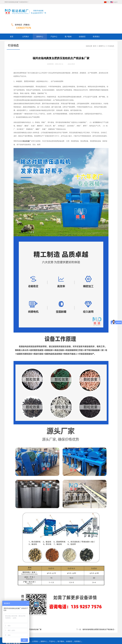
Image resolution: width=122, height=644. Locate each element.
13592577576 (110, 13)
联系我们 (78, 627)
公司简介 (35, 627)
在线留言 (69, 627)
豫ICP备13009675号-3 (77, 637)
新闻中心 (102, 31)
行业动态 (111, 31)
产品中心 (52, 627)
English (114, 2)
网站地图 (48, 630)
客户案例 (61, 627)
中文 (107, 2)
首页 (94, 31)
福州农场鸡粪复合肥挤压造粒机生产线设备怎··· (99, 615)
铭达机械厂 (27, 126)
